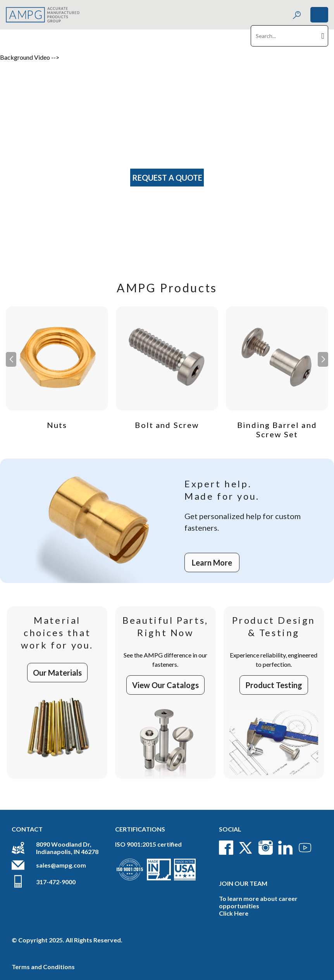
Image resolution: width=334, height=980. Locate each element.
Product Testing (274, 685)
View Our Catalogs (165, 685)
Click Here (234, 913)
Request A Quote (167, 178)
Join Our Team (243, 883)
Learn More (212, 562)
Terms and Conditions (43, 967)
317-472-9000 (56, 882)
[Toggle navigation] (319, 15)
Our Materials (57, 673)
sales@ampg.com (61, 865)
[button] (323, 359)
